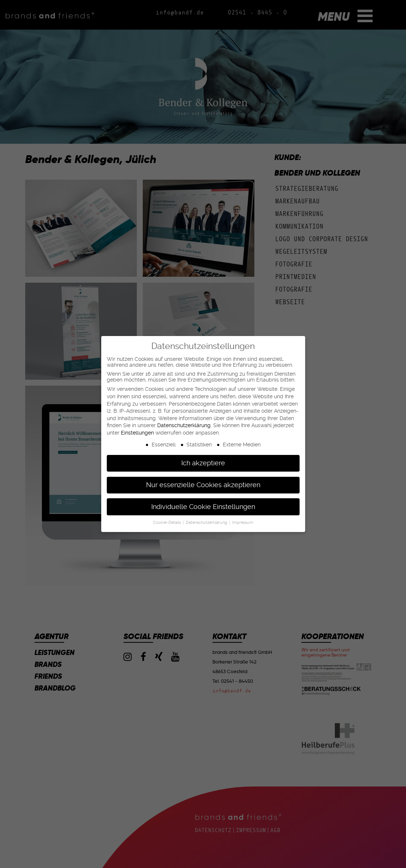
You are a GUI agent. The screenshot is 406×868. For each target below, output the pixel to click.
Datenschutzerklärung (184, 425)
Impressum (243, 523)
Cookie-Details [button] (168, 523)
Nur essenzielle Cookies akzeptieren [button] (203, 485)
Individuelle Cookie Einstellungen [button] (203, 507)
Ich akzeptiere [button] (203, 463)
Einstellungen (137, 433)
